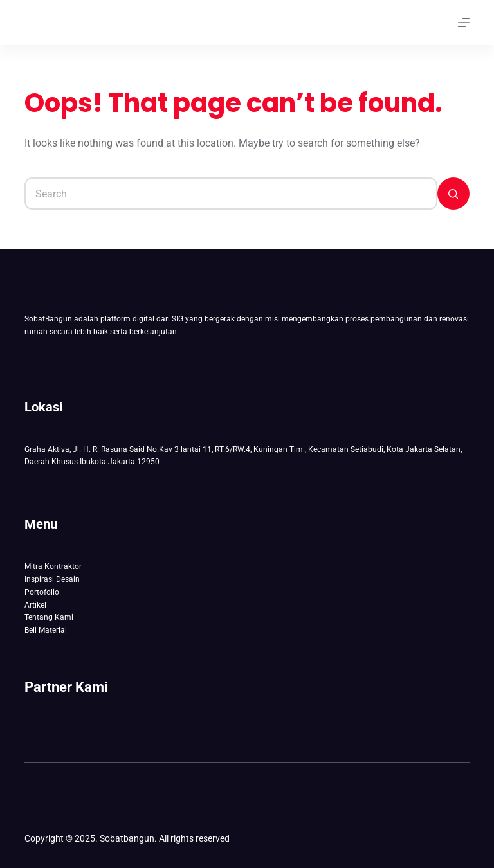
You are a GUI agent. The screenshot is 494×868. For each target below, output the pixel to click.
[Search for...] (231, 194)
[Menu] (464, 23)
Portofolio (42, 592)
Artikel (35, 605)
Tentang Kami (49, 617)
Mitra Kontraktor (53, 566)
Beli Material (46, 630)
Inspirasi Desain (52, 579)
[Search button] (453, 194)
